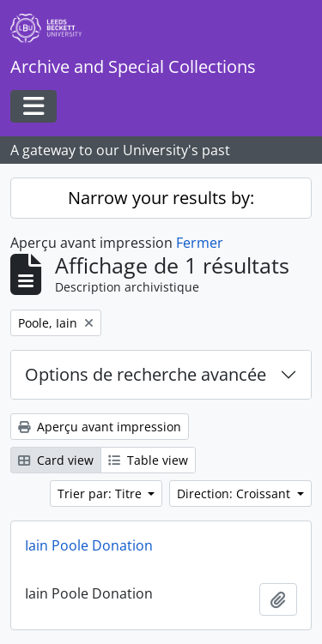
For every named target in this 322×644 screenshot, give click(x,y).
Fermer (200, 243)
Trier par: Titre (101, 494)
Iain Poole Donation (89, 545)
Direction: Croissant (235, 494)
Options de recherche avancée (146, 374)
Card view (56, 460)
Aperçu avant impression (100, 427)
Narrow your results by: (161, 198)
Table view (148, 460)
